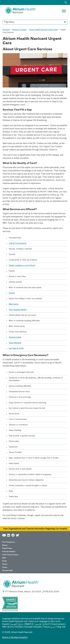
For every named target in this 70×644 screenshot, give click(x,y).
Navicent (6, 30)
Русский (28, 627)
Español (6, 624)
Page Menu (9, 22)
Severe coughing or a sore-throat (22, 265)
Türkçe (46, 627)
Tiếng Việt (61, 627)
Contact (5, 567)
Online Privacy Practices (10, 555)
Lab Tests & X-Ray (16, 348)
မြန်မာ (21, 624)
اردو (53, 627)
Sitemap (5, 545)
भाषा (4, 627)
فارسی (38, 624)
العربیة (14, 624)
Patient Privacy (7, 548)
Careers (5, 564)
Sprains (12, 293)
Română (19, 627)
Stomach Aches (15, 337)
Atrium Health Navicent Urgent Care (43, 30)
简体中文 (29, 624)
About (4, 558)
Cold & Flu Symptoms (18, 243)
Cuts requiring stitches (18, 310)
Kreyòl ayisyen (58, 624)
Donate (4, 561)
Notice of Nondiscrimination (15, 638)
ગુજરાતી (46, 624)
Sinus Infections (15, 343)
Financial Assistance (9, 552)
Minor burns (14, 304)
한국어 (11, 627)
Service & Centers (19, 30)
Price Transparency (8, 542)
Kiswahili (38, 627)
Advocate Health (7, 571)
